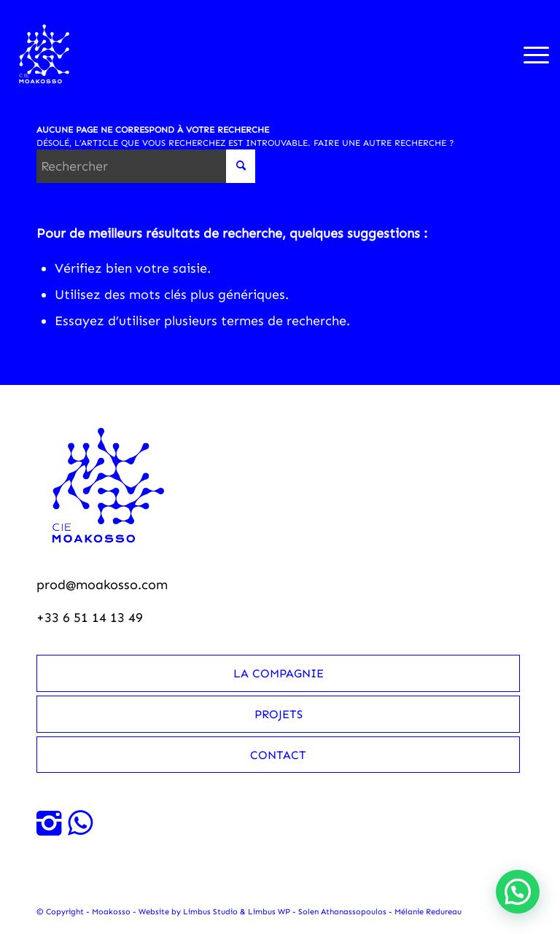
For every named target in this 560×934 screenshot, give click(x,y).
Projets (279, 714)
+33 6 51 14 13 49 (90, 618)
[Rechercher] (146, 166)
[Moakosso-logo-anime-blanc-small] (45, 54)
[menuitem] (529, 54)
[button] (518, 892)
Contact (278, 755)
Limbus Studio (210, 912)
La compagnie (279, 673)
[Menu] (529, 54)
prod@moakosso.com (102, 585)
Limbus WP (269, 912)
